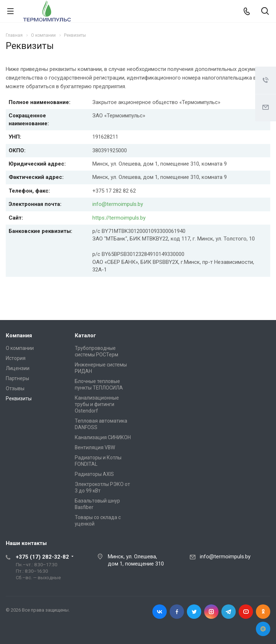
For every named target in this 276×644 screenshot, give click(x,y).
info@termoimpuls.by (118, 204)
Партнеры (17, 378)
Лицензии (18, 368)
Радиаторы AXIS (94, 474)
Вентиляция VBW (95, 447)
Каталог (85, 335)
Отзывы (15, 388)
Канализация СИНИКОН (103, 437)
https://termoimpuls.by (119, 218)
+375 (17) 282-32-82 (42, 557)
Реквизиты (19, 398)
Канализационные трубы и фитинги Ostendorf (97, 404)
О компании (20, 348)
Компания (19, 335)
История (16, 358)
